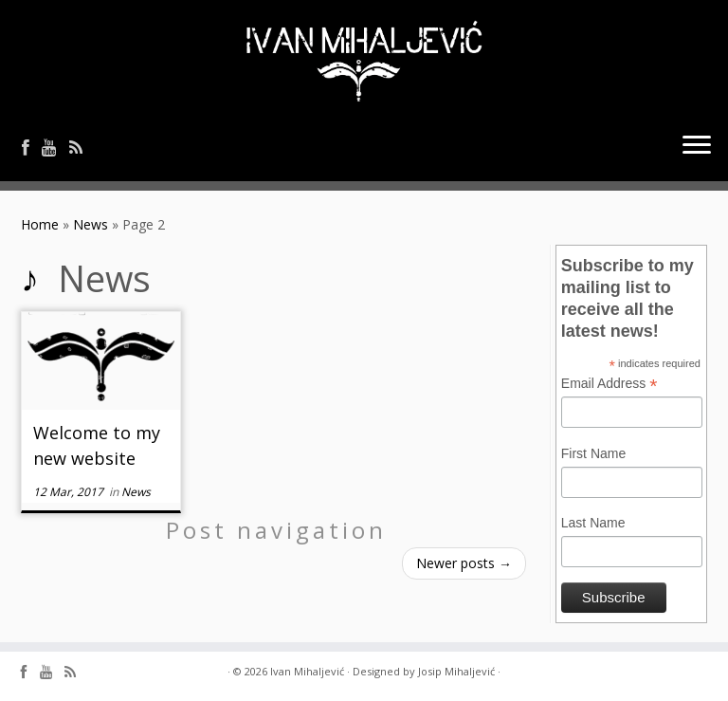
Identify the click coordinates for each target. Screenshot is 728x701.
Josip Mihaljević (456, 671)
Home (40, 224)
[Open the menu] (697, 147)
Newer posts (464, 563)
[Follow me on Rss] (82, 148)
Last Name (593, 523)
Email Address (610, 384)
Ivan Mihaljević (307, 671)
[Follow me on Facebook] (32, 148)
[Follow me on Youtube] (55, 148)
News (91, 224)
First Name (593, 453)
